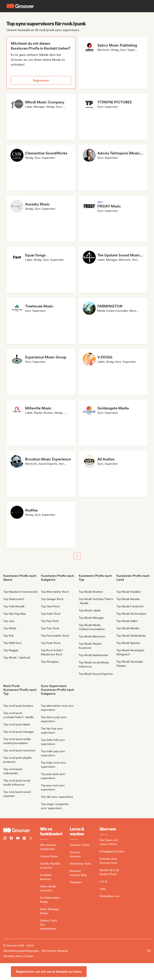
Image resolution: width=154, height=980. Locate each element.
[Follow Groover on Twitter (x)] (31, 839)
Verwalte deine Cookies (18, 956)
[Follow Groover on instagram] (5, 839)
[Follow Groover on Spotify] (24, 839)
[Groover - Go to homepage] (22, 830)
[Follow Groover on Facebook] (11, 839)
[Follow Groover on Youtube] (18, 839)
